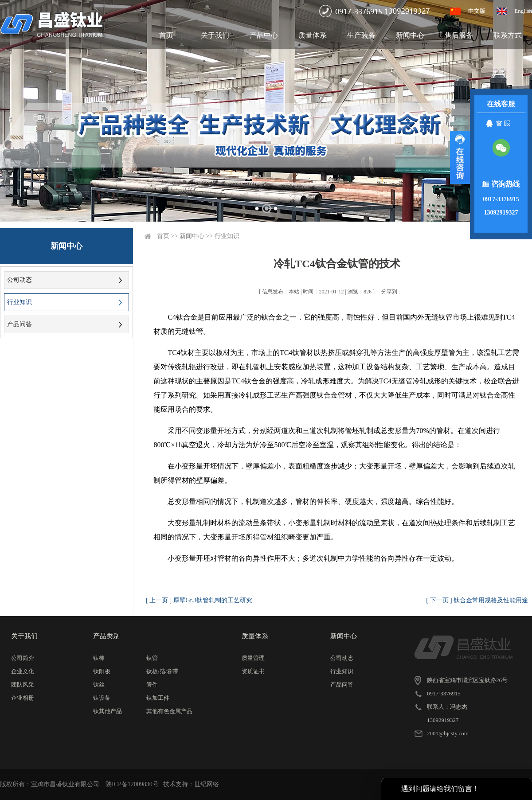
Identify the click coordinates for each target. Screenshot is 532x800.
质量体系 (313, 35)
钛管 (152, 658)
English (523, 11)
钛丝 (99, 685)
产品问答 (20, 324)
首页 (166, 35)
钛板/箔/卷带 (162, 671)
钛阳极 (102, 671)
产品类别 (106, 636)
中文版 (477, 11)
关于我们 (215, 35)
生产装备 (361, 35)
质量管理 (253, 658)
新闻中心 (410, 35)
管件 (152, 685)
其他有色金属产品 (169, 711)
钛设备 (102, 698)
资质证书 (253, 671)
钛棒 (99, 658)
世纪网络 (207, 784)
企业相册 (23, 698)
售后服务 (459, 35)
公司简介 (23, 658)
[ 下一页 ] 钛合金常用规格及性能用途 (477, 600)
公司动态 (20, 280)
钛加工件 (158, 698)
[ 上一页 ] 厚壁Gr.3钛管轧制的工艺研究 (199, 600)
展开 (460, 157)
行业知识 (20, 302)
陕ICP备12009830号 (132, 784)
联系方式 (508, 35)
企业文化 (23, 671)
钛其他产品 (108, 711)
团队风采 (23, 685)
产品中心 (264, 35)
